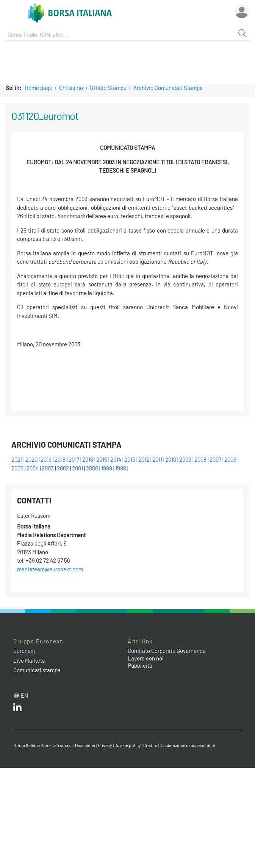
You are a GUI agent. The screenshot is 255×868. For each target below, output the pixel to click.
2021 (17, 459)
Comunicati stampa (37, 670)
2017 (74, 459)
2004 (33, 468)
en (24, 695)
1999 (107, 468)
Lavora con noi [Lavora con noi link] (146, 658)
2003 (48, 468)
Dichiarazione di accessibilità (187, 745)
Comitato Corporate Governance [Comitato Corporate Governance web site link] (167, 651)
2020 (31, 459)
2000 (92, 468)
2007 (215, 459)
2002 (63, 468)
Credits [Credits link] (150, 745)
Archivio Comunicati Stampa (168, 88)
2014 (116, 459)
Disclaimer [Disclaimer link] (85, 745)
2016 (88, 459)
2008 (200, 459)
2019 (46, 459)
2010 (171, 459)
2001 (77, 468)
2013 (130, 459)
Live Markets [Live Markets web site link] (29, 660)
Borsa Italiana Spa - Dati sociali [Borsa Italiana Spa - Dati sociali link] (43, 745)
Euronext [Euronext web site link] (24, 651)
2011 (157, 459)
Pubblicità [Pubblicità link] (140, 665)
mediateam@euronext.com (50, 569)
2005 (17, 468)
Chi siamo (71, 88)
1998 (121, 468)
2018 (60, 459)
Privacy (105, 745)
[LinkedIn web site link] (17, 709)
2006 (230, 459)
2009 (185, 459)
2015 (102, 459)
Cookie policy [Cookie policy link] (128, 745)
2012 (144, 459)
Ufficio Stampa (108, 88)
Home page (38, 88)
